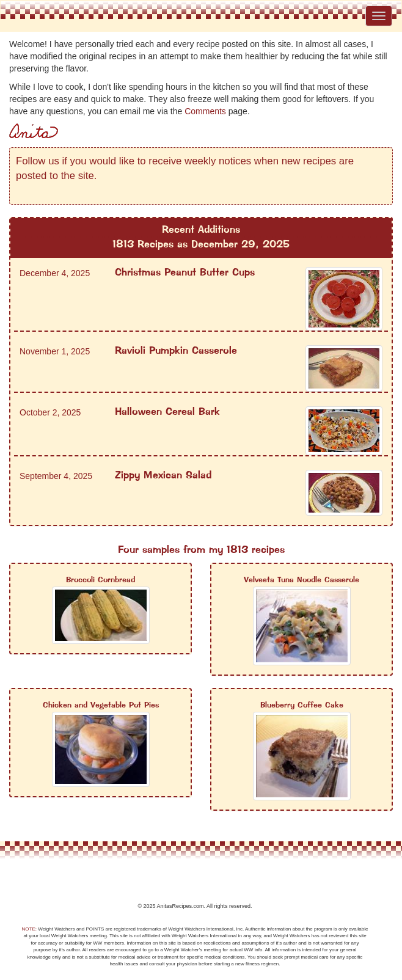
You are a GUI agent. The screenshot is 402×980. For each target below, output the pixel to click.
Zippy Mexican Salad (163, 476)
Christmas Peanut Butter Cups (185, 273)
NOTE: (29, 929)
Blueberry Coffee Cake (302, 705)
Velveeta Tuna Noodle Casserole (301, 580)
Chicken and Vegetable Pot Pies (101, 705)
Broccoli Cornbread (100, 580)
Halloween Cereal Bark (167, 412)
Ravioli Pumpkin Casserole (176, 351)
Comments (205, 111)
